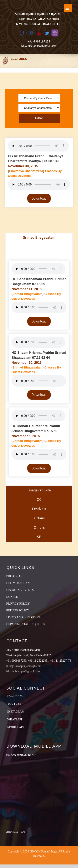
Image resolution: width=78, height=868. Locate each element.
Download (39, 198)
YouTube (14, 704)
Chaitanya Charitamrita (26, 171)
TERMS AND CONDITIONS (24, 617)
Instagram (16, 712)
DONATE (12, 597)
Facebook (15, 696)
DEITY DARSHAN (18, 583)
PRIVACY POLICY (18, 604)
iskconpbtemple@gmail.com (39, 46)
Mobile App (16, 727)
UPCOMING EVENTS (20, 590)
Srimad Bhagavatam (27, 294)
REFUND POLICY (18, 610)
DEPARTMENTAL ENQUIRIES (26, 624)
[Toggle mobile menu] (68, 8)
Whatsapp (15, 719)
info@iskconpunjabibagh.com (24, 666)
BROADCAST (15, 576)
